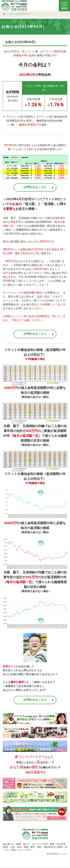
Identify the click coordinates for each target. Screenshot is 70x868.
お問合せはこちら (35, 187)
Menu (64, 6)
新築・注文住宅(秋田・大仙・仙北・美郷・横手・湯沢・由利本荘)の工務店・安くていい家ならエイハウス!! (35, 847)
